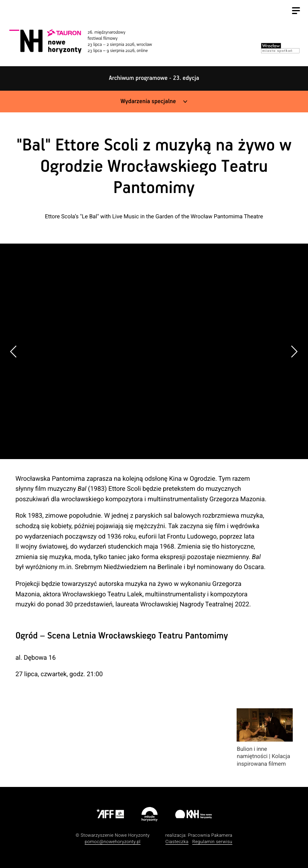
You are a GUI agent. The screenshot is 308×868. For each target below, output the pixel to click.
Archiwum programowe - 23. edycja (154, 78)
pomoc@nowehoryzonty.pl (112, 842)
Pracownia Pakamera (210, 835)
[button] (294, 352)
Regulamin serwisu (212, 842)
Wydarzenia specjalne (148, 102)
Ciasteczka (177, 842)
